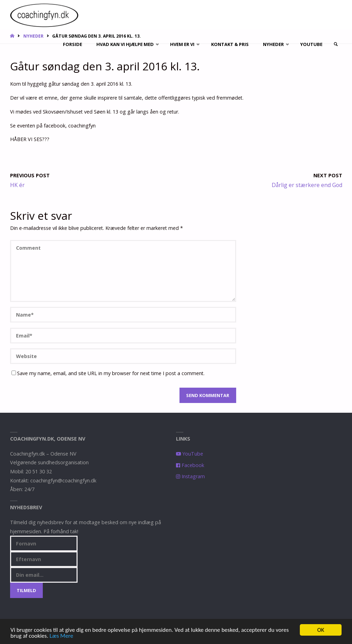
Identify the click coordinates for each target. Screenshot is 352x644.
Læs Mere (62, 637)
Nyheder (33, 36)
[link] (336, 44)
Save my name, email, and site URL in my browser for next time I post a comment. (108, 373)
